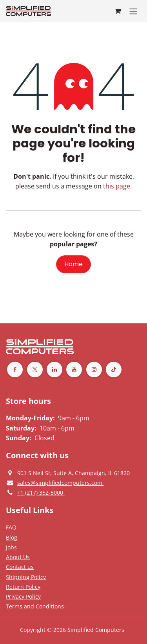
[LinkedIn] (54, 370)
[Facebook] (15, 370)
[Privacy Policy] (11, 527)
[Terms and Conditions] (26, 577)
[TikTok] (114, 370)
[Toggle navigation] (133, 11)
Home (73, 264)
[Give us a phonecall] (41, 492)
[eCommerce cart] (118, 11)
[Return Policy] (23, 587)
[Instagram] (94, 370)
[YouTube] (74, 370)
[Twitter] (35, 370)
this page (117, 186)
